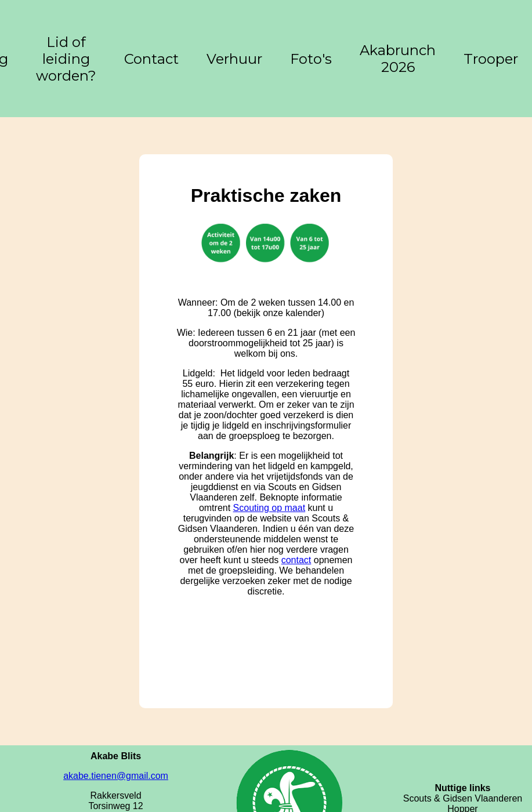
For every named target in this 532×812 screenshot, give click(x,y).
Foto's (311, 59)
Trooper (491, 59)
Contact (151, 59)
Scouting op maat (269, 508)
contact (296, 560)
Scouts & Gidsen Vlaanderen (463, 798)
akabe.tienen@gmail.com (116, 776)
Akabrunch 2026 (398, 59)
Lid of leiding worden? (66, 59)
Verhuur (234, 59)
